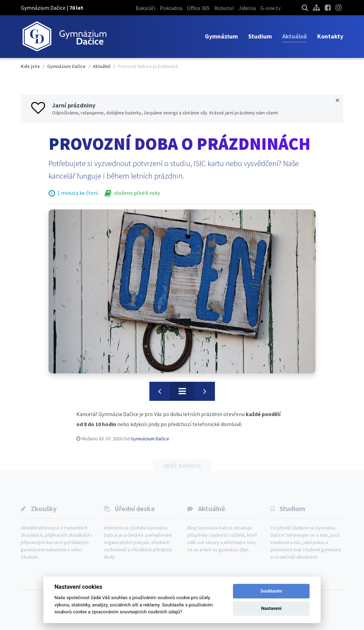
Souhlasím (271, 591)
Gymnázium (221, 36)
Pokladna (171, 8)
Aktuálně (294, 36)
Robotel (224, 8)
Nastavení (271, 608)
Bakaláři (145, 8)
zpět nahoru (182, 465)
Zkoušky (44, 508)
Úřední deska (135, 508)
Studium (260, 36)
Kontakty (330, 36)
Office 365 (198, 8)
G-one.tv (270, 8)
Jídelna (247, 8)
